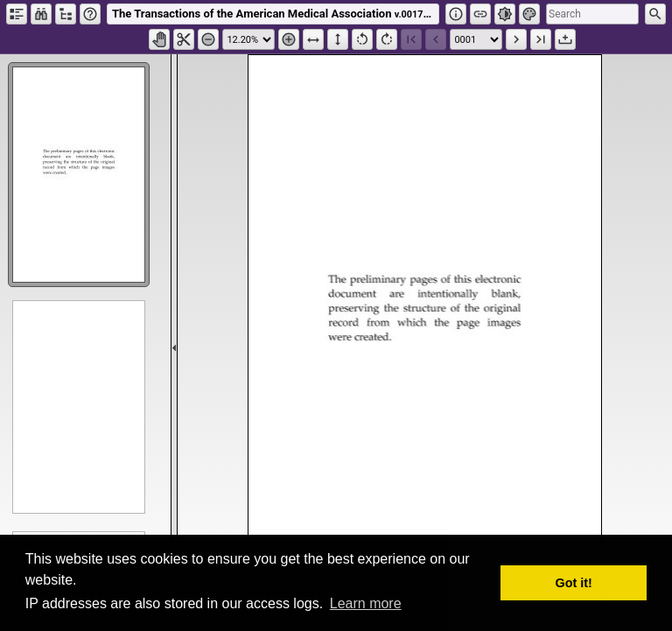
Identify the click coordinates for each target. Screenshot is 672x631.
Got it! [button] (574, 583)
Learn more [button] (366, 603)
